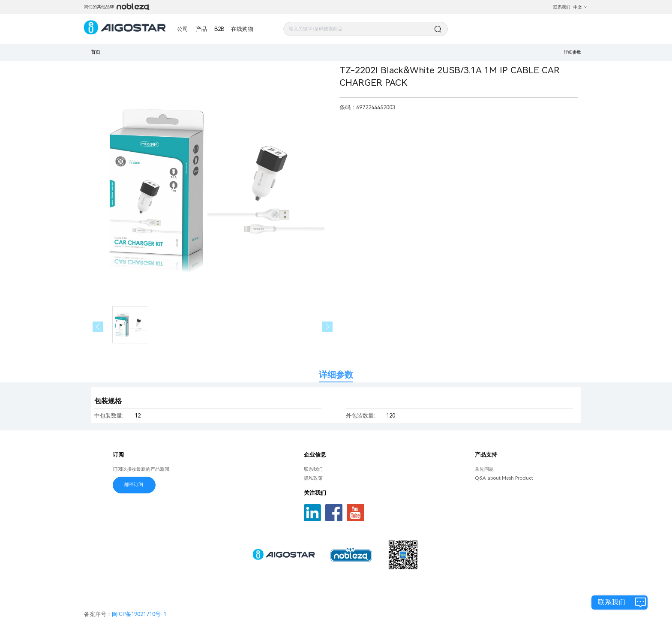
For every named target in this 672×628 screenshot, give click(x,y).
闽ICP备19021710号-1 (139, 614)
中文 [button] (581, 7)
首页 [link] (96, 52)
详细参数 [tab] (336, 375)
